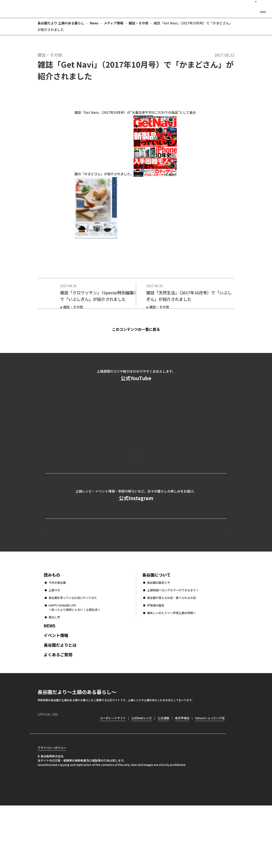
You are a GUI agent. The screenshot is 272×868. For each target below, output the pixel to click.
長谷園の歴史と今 (159, 638)
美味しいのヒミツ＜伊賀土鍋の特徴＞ (171, 668)
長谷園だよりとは (60, 700)
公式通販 (163, 773)
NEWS (50, 681)
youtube (76, 780)
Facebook (52, 780)
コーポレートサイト (190, 579)
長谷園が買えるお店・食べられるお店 (171, 653)
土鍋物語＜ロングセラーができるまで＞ (173, 645)
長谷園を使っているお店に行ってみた (73, 653)
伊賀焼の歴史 (156, 661)
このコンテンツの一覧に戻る (143, 329)
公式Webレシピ (96, 579)
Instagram (41, 780)
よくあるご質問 (58, 710)
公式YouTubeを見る (136, 473)
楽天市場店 (182, 773)
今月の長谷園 (57, 638)
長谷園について (156, 630)
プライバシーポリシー (52, 810)
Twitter (64, 780)
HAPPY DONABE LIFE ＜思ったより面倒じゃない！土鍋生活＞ (74, 663)
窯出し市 (54, 672)
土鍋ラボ (54, 645)
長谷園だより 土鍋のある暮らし (136, 8)
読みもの (52, 630)
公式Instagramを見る (136, 536)
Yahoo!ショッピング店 (210, 773)
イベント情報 (56, 691)
